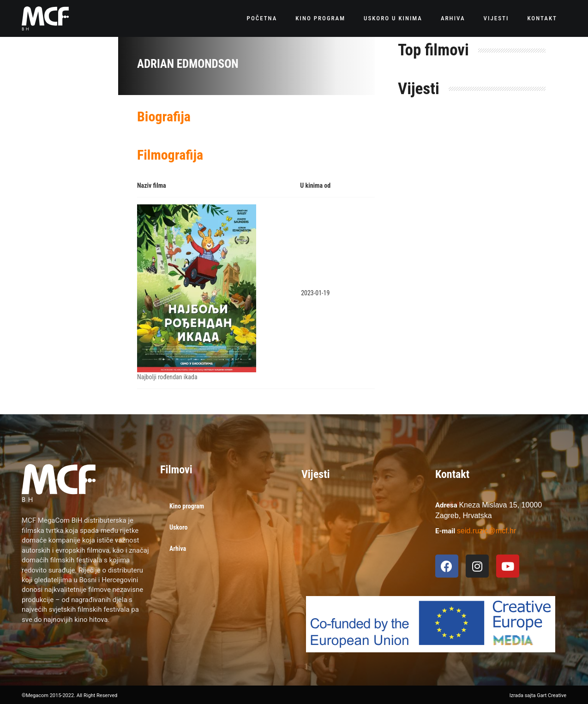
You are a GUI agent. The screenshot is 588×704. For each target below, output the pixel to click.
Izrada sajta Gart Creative (538, 695)
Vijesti (496, 18)
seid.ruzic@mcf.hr (486, 531)
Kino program (320, 18)
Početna (262, 18)
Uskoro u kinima (393, 18)
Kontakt (542, 18)
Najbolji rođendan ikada (167, 377)
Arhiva (453, 18)
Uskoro (178, 527)
